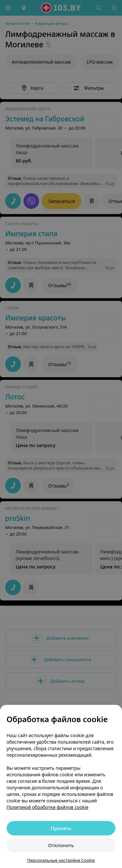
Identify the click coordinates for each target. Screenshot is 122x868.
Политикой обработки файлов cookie (47, 807)
